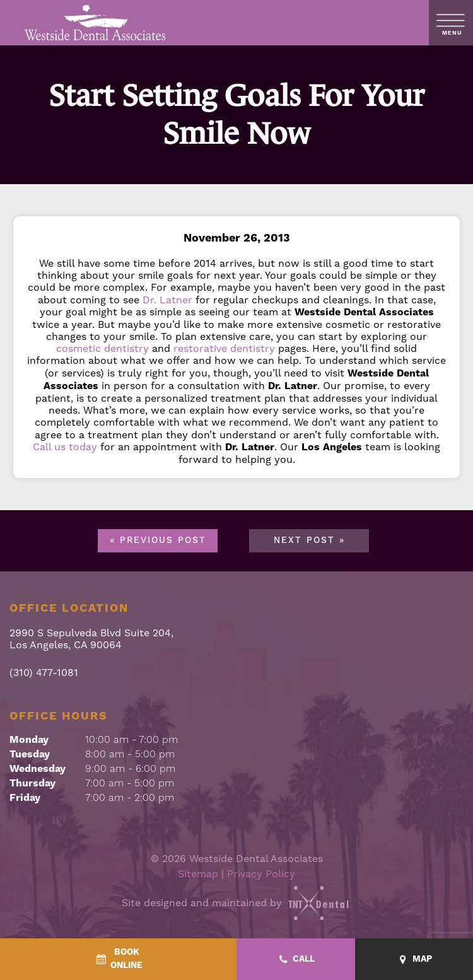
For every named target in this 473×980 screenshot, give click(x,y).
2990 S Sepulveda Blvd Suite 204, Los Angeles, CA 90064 (91, 639)
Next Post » (309, 540)
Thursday (32, 783)
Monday (29, 740)
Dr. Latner (167, 300)
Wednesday (38, 769)
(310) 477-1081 (44, 673)
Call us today (65, 447)
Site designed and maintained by (237, 903)
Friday (25, 798)
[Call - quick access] (296, 960)
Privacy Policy (261, 874)
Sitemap (198, 874)
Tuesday (30, 754)
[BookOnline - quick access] (118, 959)
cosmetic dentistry (102, 348)
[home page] (96, 23)
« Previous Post (158, 540)
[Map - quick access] (414, 960)
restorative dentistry (224, 348)
